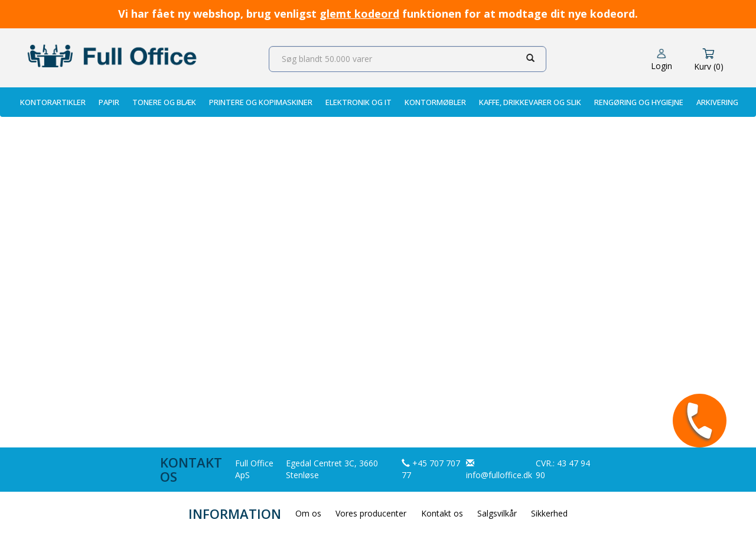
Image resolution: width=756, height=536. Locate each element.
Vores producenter (371, 513)
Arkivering (717, 102)
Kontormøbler (435, 102)
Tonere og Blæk (164, 102)
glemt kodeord (359, 14)
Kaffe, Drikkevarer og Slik (530, 102)
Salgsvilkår (497, 513)
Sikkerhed (549, 513)
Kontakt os (442, 513)
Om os (308, 513)
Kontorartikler (53, 102)
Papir (109, 102)
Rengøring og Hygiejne (639, 102)
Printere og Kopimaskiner (261, 102)
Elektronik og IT (359, 102)
